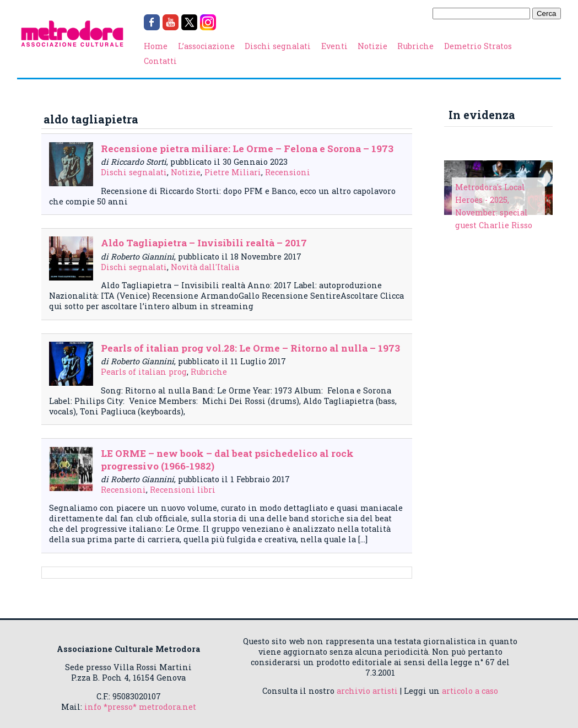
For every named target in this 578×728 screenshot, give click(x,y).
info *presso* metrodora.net (140, 707)
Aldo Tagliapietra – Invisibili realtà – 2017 (204, 243)
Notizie (372, 46)
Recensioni (288, 172)
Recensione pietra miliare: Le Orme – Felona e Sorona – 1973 (247, 149)
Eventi (334, 46)
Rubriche (415, 46)
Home (156, 46)
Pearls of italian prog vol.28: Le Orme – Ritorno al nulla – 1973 (250, 348)
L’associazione (206, 46)
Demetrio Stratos (478, 46)
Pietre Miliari (233, 172)
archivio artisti (367, 691)
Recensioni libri (183, 490)
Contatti (160, 61)
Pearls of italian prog (144, 372)
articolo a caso (470, 691)
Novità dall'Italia (205, 267)
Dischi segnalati (278, 46)
